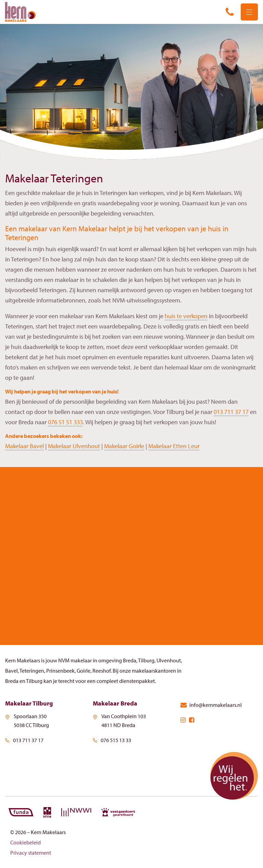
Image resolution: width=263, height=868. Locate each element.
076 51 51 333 (65, 422)
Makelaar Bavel (24, 446)
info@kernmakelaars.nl (211, 705)
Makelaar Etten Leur (174, 446)
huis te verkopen (186, 316)
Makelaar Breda (115, 703)
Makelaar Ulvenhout (74, 446)
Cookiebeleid (26, 842)
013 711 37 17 (231, 412)
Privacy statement (31, 853)
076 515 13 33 (112, 740)
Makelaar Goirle (124, 446)
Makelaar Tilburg (29, 703)
